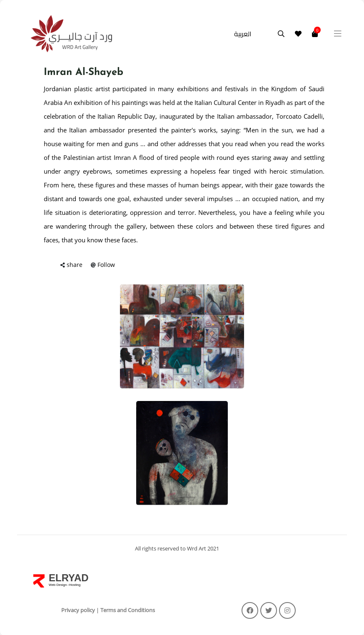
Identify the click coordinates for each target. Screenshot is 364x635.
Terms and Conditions (128, 610)
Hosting (75, 585)
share (75, 265)
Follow (106, 265)
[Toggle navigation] (338, 34)
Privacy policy (78, 610)
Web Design (58, 585)
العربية (243, 34)
